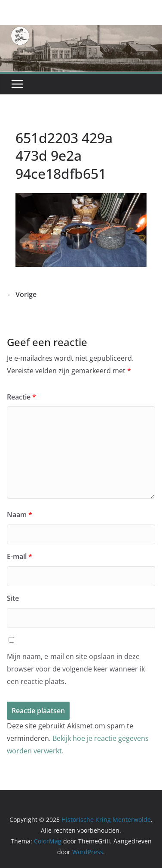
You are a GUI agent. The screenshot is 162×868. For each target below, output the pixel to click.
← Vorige (22, 294)
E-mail (20, 556)
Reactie (21, 397)
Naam (20, 515)
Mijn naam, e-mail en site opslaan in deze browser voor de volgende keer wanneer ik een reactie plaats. (76, 669)
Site (13, 598)
